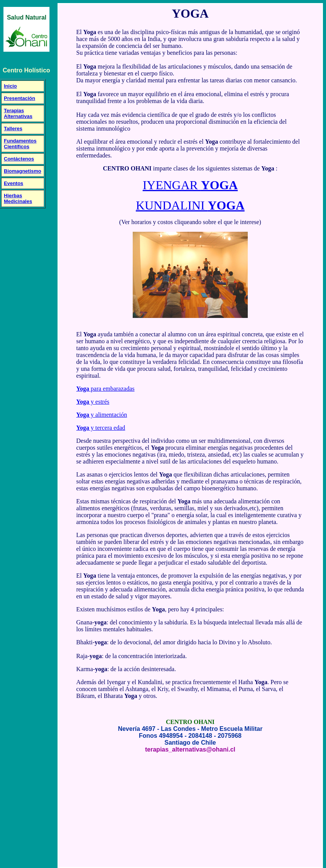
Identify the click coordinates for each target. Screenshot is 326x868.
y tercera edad (107, 428)
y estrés (99, 402)
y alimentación (108, 415)
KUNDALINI (190, 205)
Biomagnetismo (23, 171)
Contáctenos (19, 159)
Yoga (83, 389)
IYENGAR (190, 185)
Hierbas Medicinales (18, 198)
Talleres (13, 129)
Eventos (14, 183)
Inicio (10, 86)
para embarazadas (112, 389)
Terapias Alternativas (18, 113)
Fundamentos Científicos (20, 144)
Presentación (20, 98)
